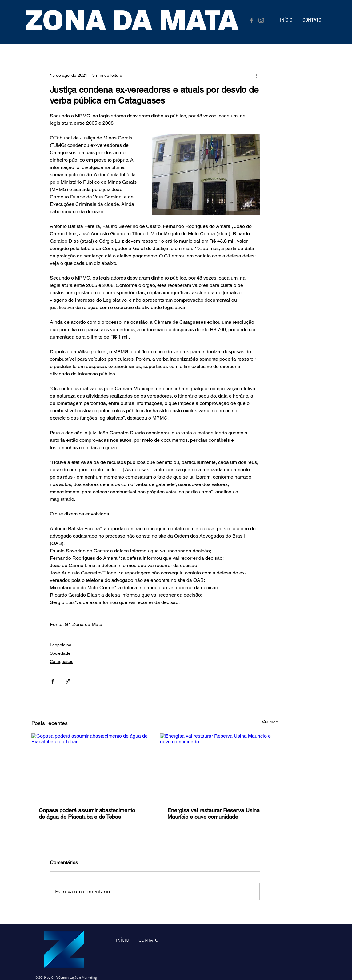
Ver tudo (270, 722)
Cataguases (62, 661)
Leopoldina (61, 645)
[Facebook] (252, 20)
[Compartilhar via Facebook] (53, 681)
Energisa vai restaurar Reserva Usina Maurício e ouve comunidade (214, 813)
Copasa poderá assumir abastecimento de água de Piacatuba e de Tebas (87, 813)
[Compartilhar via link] (68, 681)
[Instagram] (261, 20)
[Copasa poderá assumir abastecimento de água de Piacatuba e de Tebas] (90, 766)
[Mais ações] (256, 75)
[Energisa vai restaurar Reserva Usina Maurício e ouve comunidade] (219, 766)
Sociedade (60, 653)
